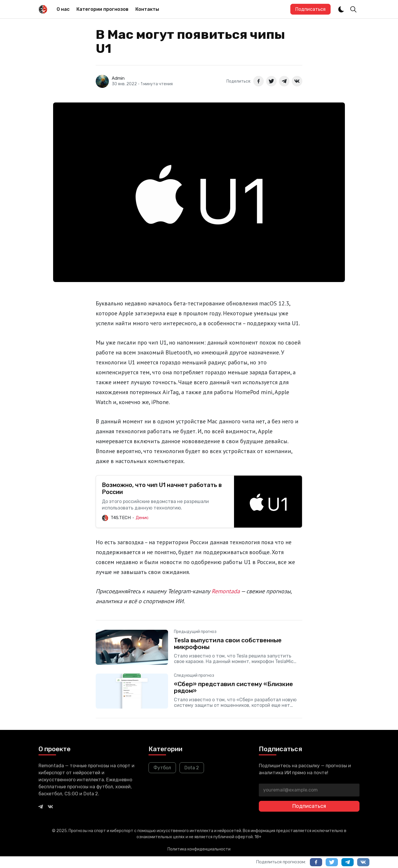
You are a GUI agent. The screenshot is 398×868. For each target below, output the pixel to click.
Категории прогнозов (102, 9)
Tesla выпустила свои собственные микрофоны (228, 643)
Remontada (226, 591)
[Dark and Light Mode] (341, 9)
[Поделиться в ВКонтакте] (297, 81)
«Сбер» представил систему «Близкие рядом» (233, 687)
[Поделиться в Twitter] (271, 81)
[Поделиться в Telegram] (284, 81)
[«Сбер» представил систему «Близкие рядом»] (199, 691)
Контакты (147, 9)
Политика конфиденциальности (199, 849)
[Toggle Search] (353, 9)
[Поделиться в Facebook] (259, 81)
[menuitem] (63, 9)
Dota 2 (192, 768)
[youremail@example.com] (309, 790)
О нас (63, 9)
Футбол (162, 768)
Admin (118, 78)
